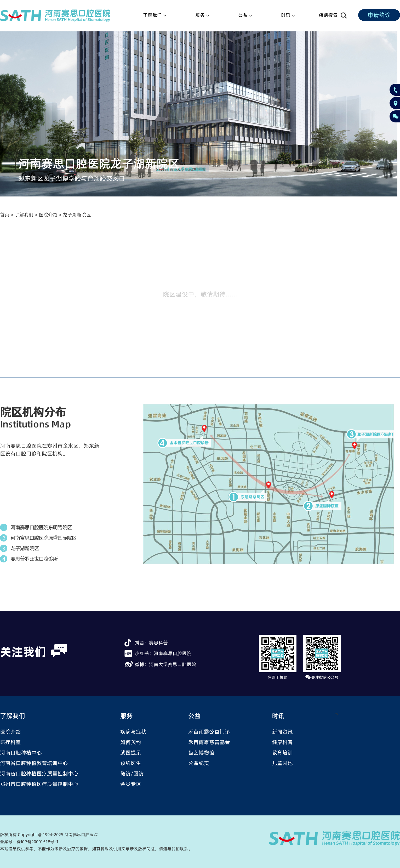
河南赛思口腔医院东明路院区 (41, 527)
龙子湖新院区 (77, 215)
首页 (5, 215)
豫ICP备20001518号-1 (38, 842)
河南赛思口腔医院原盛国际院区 (43, 538)
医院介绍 (48, 215)
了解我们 (24, 215)
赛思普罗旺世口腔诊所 (34, 559)
